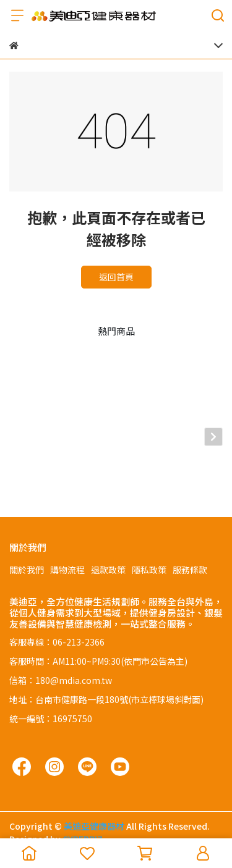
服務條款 (190, 552)
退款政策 (108, 552)
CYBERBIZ (83, 821)
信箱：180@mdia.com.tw (61, 662)
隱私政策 (149, 552)
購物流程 (67, 552)
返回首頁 (116, 277)
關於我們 (27, 552)
